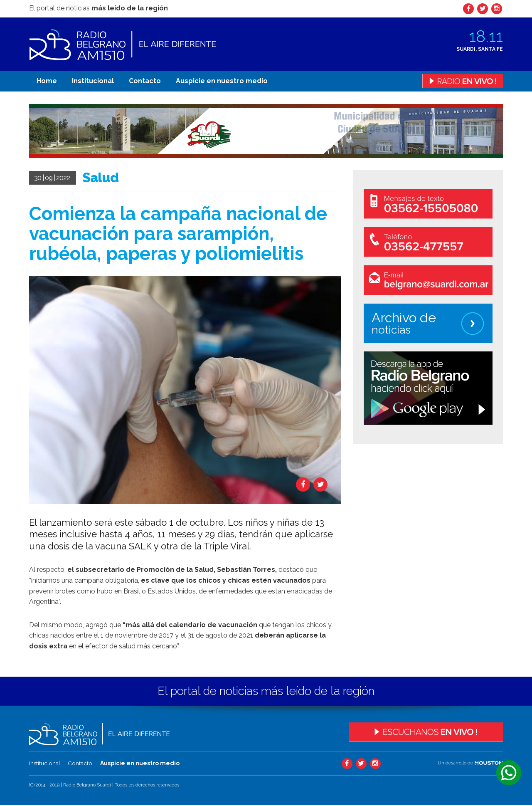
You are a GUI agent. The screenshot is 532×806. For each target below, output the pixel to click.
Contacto (145, 81)
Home (47, 81)
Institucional (93, 81)
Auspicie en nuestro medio (222, 81)
